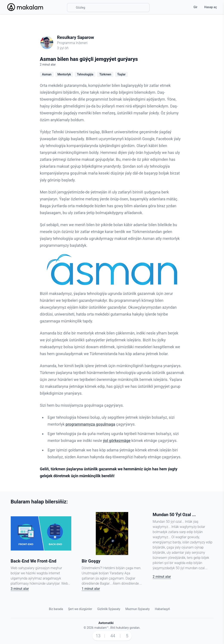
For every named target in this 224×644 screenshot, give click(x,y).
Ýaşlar (121, 74)
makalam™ (101, 628)
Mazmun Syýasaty (138, 609)
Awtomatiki (106, 623)
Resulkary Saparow (76, 37)
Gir (195, 7)
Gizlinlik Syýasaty (109, 609)
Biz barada (56, 609)
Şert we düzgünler (80, 609)
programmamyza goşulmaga (90, 424)
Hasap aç (210, 7)
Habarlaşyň (162, 609)
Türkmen (105, 74)
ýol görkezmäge (117, 441)
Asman (47, 74)
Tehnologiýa (85, 74)
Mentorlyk (64, 74)
